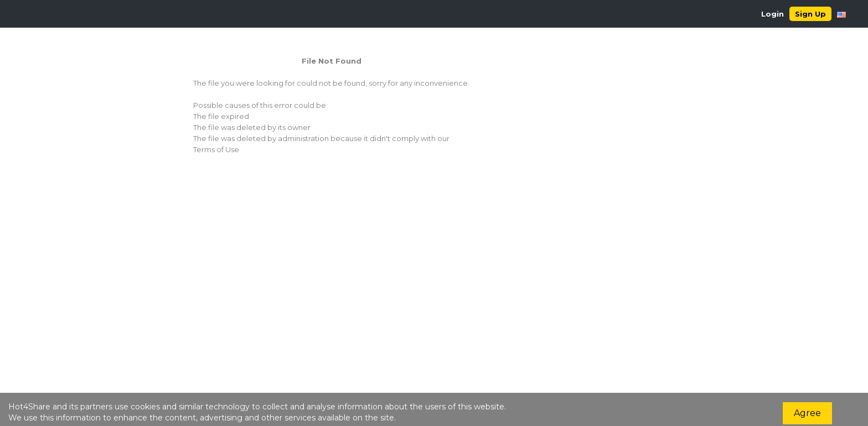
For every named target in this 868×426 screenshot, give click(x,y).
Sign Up (810, 14)
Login (773, 14)
